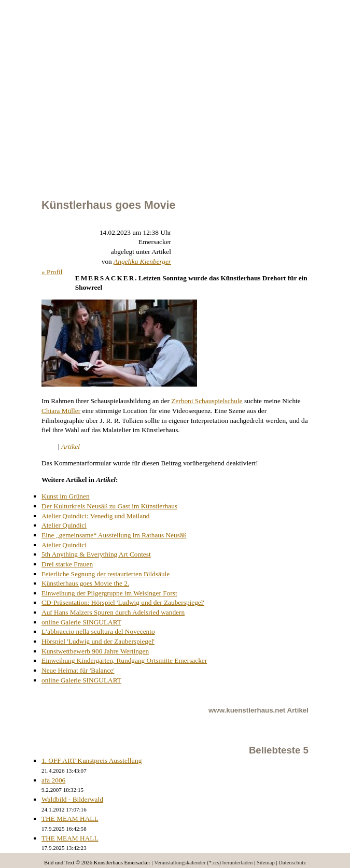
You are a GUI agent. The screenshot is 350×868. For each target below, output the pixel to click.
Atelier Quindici (64, 525)
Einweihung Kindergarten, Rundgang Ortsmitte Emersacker (124, 660)
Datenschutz (292, 863)
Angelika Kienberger (142, 261)
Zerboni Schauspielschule (207, 401)
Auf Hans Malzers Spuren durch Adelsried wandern (113, 612)
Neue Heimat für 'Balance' (78, 670)
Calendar (29, 38)
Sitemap (266, 863)
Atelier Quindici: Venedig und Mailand (96, 516)
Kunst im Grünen (66, 496)
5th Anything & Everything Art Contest (96, 554)
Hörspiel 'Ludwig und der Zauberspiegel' (98, 641)
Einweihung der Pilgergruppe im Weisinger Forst (109, 593)
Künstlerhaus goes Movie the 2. (85, 583)
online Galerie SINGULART (81, 622)
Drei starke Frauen (67, 564)
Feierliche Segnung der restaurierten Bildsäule (106, 574)
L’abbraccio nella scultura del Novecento (98, 631)
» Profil (52, 272)
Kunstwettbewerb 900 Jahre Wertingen (95, 651)
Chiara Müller (61, 411)
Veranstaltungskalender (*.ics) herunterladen (203, 863)
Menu (1, 38)
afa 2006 (53, 780)
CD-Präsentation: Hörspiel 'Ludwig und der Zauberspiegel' (123, 602)
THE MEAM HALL (70, 819)
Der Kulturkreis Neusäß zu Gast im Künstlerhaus (109, 506)
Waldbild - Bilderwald (72, 799)
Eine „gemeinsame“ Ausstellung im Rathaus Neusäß (114, 535)
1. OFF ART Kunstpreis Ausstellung (92, 760)
